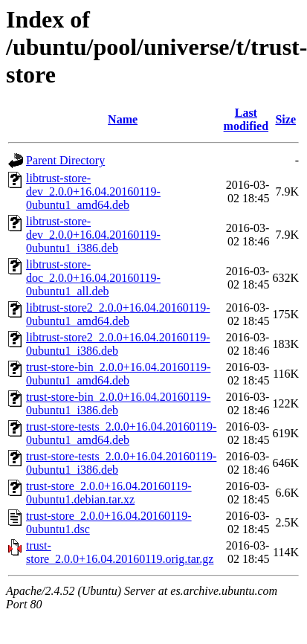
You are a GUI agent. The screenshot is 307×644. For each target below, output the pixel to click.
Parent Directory (65, 160)
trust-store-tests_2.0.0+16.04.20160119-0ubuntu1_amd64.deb (121, 433)
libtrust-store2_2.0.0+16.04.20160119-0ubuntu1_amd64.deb (118, 314)
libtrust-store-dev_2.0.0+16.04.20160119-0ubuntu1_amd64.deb (93, 191)
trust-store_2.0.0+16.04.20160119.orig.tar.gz (120, 552)
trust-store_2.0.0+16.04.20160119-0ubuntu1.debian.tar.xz (109, 493)
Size (285, 119)
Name (123, 119)
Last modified (246, 119)
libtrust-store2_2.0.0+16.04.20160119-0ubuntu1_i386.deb (118, 344)
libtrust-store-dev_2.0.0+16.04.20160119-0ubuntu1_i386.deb (93, 235)
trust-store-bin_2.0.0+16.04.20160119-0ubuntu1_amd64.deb (118, 374)
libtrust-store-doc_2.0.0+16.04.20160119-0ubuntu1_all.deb (93, 278)
